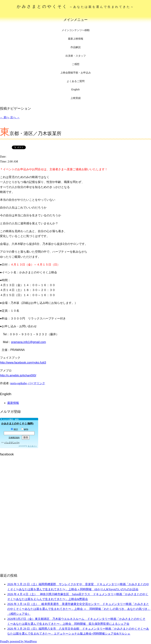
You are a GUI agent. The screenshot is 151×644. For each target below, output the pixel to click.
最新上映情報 (76, 39)
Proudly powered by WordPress (18, 641)
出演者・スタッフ (76, 56)
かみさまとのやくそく (75, 6)
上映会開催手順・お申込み (76, 73)
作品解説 (76, 47)
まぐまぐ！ (32, 446)
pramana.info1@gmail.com (28, 342)
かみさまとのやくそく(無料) (17, 424)
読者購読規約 (14, 438)
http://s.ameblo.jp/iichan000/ (18, 375)
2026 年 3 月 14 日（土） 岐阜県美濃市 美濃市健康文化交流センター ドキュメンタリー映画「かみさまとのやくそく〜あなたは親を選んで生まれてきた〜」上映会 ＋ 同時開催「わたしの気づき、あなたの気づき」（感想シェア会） (79, 609)
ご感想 (76, 64)
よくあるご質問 (76, 81)
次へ (15, 117)
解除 (25, 429)
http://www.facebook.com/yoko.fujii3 (23, 363)
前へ (5, 117)
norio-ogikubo (19, 383)
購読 (14, 429)
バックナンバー (12, 443)
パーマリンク (36, 383)
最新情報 (13, 403)
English (76, 89)
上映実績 (76, 98)
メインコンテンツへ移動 (76, 30)
